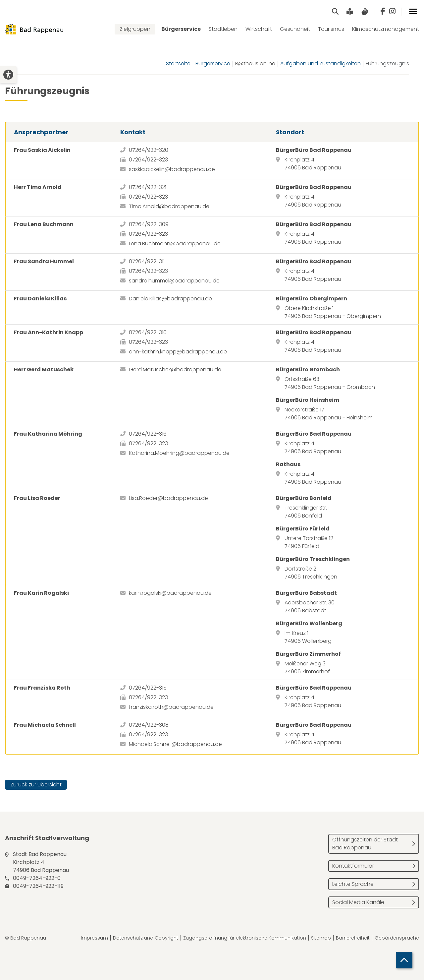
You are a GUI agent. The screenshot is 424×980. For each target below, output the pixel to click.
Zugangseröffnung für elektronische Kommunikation (245, 938)
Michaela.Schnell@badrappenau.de (175, 744)
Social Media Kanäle (358, 902)
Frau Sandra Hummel (44, 261)
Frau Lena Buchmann (44, 224)
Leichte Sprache (353, 884)
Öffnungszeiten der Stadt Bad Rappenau (365, 844)
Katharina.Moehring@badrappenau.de (179, 453)
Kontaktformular (353, 866)
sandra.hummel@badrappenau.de (174, 281)
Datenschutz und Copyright (146, 938)
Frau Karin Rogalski (41, 593)
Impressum (94, 938)
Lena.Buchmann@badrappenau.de (175, 244)
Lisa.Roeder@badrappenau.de (168, 498)
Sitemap (321, 938)
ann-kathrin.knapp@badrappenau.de (178, 352)
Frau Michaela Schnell (45, 725)
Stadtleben (223, 29)
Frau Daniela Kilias (40, 299)
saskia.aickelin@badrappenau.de (172, 169)
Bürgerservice (181, 29)
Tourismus (331, 29)
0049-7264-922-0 (37, 878)
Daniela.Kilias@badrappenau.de (170, 299)
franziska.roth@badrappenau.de (171, 707)
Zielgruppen (135, 29)
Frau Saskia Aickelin (42, 150)
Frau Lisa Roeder (37, 498)
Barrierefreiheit (353, 938)
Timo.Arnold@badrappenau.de (169, 206)
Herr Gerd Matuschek (44, 369)
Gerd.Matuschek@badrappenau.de (175, 369)
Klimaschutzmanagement (386, 29)
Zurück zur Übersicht (36, 785)
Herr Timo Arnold (38, 187)
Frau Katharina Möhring (48, 434)
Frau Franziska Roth (42, 688)
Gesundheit (295, 29)
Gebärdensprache (397, 938)
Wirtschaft (259, 29)
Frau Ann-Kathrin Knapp (49, 332)
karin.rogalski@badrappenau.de (170, 593)
